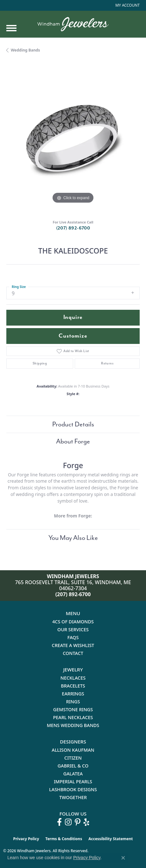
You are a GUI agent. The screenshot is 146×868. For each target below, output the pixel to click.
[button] (127, 5)
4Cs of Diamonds (73, 622)
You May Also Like (73, 538)
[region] (73, 139)
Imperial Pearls (73, 782)
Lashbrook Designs (73, 789)
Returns (107, 363)
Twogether (73, 797)
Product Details (73, 424)
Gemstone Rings (73, 709)
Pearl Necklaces (73, 717)
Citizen (73, 758)
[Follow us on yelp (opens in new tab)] (86, 822)
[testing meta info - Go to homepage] (73, 24)
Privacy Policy (26, 839)
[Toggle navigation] (11, 28)
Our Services (73, 630)
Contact (73, 653)
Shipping (40, 363)
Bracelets (73, 686)
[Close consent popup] (123, 858)
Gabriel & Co (73, 766)
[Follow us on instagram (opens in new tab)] (68, 822)
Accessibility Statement (111, 839)
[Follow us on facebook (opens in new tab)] (59, 822)
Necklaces (73, 678)
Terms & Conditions (64, 839)
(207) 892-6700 (73, 228)
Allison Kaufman (73, 750)
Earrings (73, 694)
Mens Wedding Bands (73, 725)
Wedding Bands (25, 50)
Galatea (73, 774)
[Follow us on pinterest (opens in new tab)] (78, 822)
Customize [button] (73, 336)
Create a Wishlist (73, 645)
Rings (73, 702)
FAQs (73, 637)
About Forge (73, 441)
